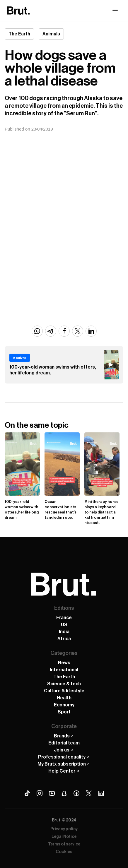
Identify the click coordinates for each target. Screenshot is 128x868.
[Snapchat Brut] (64, 793)
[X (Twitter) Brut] (89, 793)
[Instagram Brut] (40, 793)
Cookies (64, 852)
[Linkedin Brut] (101, 793)
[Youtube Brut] (52, 793)
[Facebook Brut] (76, 793)
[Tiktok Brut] (27, 793)
